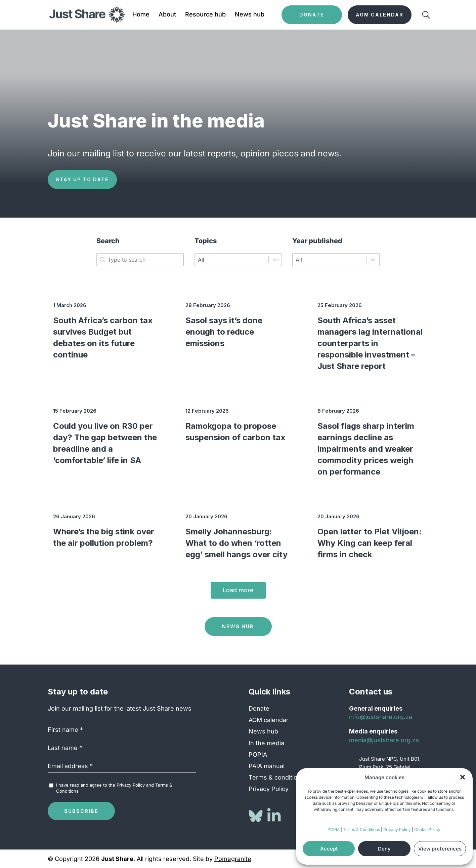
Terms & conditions (276, 777)
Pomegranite (233, 859)
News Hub (238, 626)
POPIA (334, 829)
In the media (266, 743)
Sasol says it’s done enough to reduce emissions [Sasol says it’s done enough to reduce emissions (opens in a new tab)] (224, 332)
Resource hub (205, 15)
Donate (259, 708)
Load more (238, 590)
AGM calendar (269, 720)
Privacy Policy (397, 829)
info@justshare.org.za (381, 717)
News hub (250, 15)
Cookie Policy (427, 829)
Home (141, 15)
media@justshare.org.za (384, 740)
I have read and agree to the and (114, 788)
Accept (329, 849)
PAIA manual (267, 766)
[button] (463, 777)
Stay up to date (82, 179)
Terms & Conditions (361, 829)
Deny (384, 849)
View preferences (440, 849)
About (167, 15)
